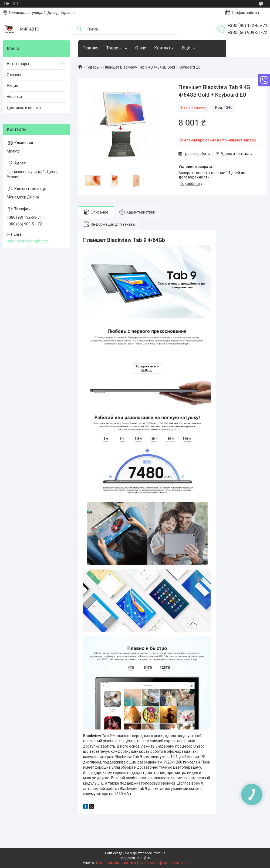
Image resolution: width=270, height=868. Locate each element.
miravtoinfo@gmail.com (27, 241)
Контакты (164, 48)
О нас (141, 48)
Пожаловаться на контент (116, 863)
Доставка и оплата (24, 108)
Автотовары (18, 64)
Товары (114, 48)
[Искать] (80, 29)
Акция (12, 86)
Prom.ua (159, 853)
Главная (90, 48)
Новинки (14, 97)
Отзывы (14, 75)
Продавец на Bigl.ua (135, 858)
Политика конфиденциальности (163, 863)
